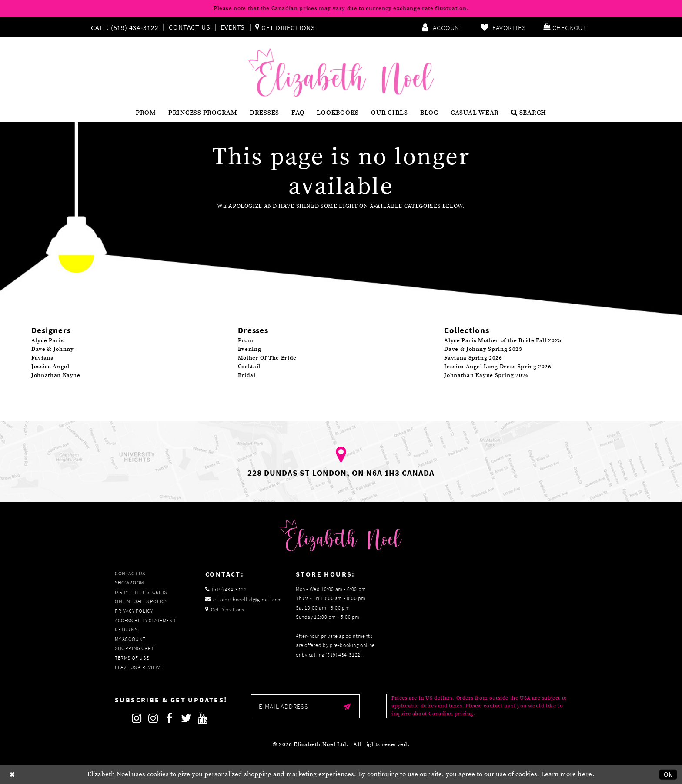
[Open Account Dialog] (442, 27)
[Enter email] (305, 706)
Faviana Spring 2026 (473, 358)
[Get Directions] (285, 27)
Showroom (129, 582)
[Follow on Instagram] (137, 718)
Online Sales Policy (141, 601)
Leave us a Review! (138, 667)
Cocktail (249, 367)
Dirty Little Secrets (141, 592)
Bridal (247, 375)
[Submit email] (347, 706)
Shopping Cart (134, 648)
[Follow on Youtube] (203, 718)
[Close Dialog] (13, 775)
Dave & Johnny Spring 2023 (483, 349)
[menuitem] (127, 27)
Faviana (43, 358)
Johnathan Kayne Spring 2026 (486, 375)
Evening (250, 349)
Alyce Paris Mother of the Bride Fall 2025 (503, 340)
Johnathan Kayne (56, 375)
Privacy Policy (134, 611)
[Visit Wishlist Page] (503, 27)
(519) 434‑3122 (343, 655)
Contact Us (189, 27)
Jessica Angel (50, 367)
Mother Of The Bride (267, 358)
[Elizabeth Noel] (341, 73)
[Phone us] (124, 27)
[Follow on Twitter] (186, 718)
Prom (246, 340)
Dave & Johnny (52, 349)
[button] (565, 27)
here (585, 774)
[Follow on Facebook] (170, 718)
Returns (126, 629)
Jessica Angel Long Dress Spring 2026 (498, 367)
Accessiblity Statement (145, 620)
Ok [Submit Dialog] (668, 775)
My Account (130, 639)
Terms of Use (132, 658)
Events (233, 27)
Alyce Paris (47, 340)
